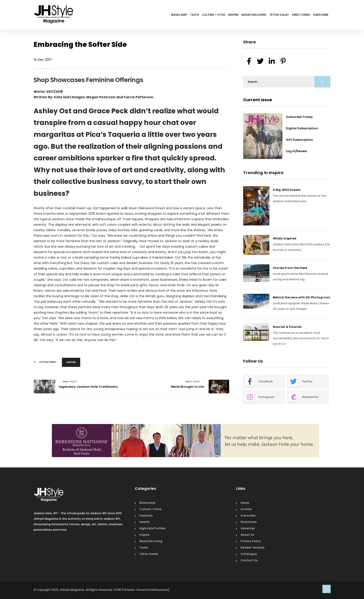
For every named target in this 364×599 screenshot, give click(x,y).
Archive (246, 509)
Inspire (207, 15)
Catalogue (249, 554)
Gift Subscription (299, 140)
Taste (156, 15)
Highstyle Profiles (152, 528)
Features (146, 516)
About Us (247, 535)
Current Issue (258, 100)
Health (144, 522)
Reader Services (252, 547)
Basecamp (136, 15)
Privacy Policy (251, 541)
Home (245, 503)
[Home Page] (54, 8)
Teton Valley (265, 15)
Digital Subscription (302, 128)
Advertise (248, 528)
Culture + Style (181, 15)
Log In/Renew (296, 151)
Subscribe (318, 15)
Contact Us (249, 560)
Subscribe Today (299, 117)
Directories (293, 15)
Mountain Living (233, 15)
